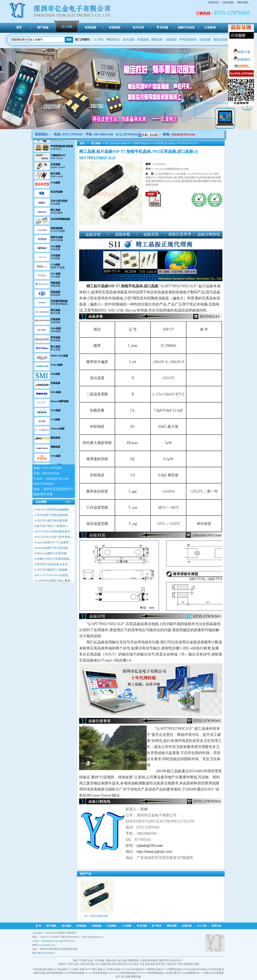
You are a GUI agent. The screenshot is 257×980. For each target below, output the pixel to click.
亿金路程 (112, 926)
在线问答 (187, 926)
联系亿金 (217, 926)
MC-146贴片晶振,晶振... (97, 916)
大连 (142, 964)
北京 (76, 964)
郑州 (158, 964)
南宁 (175, 964)
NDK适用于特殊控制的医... (54, 515)
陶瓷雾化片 (114, 40)
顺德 (104, 964)
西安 (153, 964)
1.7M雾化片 (207, 973)
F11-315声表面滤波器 (96, 973)
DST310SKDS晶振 (130, 969)
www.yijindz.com (46, 945)
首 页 (38, 926)
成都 (196, 964)
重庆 (191, 964)
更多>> (69, 502)
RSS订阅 (202, 926)
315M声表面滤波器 (74, 973)
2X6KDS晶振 (189, 969)
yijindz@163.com (183, 134)
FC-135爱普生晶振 (172, 969)
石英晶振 (171, 40)
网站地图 (172, 926)
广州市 (70, 964)
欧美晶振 (81, 926)
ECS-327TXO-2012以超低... (53, 575)
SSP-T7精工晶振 (94, 969)
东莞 (87, 964)
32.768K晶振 (60, 969)
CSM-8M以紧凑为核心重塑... (54, 581)
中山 (98, 964)
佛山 (93, 964)
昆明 (180, 964)
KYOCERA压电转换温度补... (54, 531)
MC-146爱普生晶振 (151, 969)
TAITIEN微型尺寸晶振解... (53, 570)
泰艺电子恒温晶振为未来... (53, 564)
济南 (186, 964)
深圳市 (62, 964)
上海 (82, 964)
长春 (147, 964)
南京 (136, 964)
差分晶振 (201, 969)
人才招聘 (126, 926)
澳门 (164, 964)
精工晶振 (174, 771)
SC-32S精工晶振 (76, 969)
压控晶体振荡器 (55, 973)
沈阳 (169, 964)
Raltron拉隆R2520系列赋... (53, 553)
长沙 (131, 964)
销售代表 (242, 52)
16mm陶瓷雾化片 (191, 973)
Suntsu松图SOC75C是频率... (54, 542)
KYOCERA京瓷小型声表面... (54, 537)
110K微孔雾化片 (172, 973)
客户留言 (157, 926)
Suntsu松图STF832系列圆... (53, 548)
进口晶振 (96, 143)
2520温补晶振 (214, 969)
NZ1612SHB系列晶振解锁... (54, 510)
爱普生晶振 (220, 40)
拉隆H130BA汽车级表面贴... (54, 559)
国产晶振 (51, 926)
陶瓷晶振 (157, 40)
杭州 (115, 964)
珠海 (109, 964)
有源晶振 (143, 40)
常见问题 (142, 926)
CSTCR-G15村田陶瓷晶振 (122, 973)
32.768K (99, 40)
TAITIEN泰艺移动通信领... (53, 521)
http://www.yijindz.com (155, 852)
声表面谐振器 (188, 40)
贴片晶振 (129, 40)
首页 (82, 143)
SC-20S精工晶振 (112, 969)
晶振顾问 (242, 59)
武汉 (125, 964)
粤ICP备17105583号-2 (44, 953)
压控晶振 (205, 40)
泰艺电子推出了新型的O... (53, 526)
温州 (120, 964)
